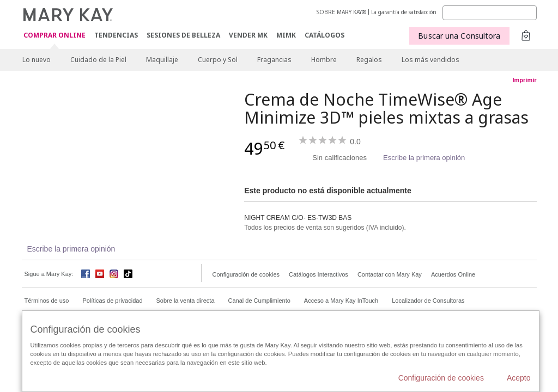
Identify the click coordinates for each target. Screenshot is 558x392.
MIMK (286, 35)
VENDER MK (248, 35)
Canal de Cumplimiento (259, 301)
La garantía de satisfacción (404, 12)
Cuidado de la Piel (98, 60)
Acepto (519, 378)
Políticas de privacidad (112, 301)
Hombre (324, 60)
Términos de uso (47, 301)
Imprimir (524, 80)
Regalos (369, 60)
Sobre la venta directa (186, 301)
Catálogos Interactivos (319, 274)
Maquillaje (162, 60)
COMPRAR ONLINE (54, 36)
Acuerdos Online (453, 274)
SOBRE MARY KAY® (341, 12)
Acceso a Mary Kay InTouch (341, 301)
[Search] (490, 13)
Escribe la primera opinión (424, 158)
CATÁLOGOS (325, 35)
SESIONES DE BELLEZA (183, 35)
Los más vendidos (430, 60)
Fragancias (274, 60)
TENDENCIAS (116, 35)
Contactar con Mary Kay (390, 274)
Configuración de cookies (246, 274)
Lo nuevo (37, 60)
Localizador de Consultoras (428, 301)
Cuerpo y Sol (218, 60)
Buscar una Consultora (459, 36)
